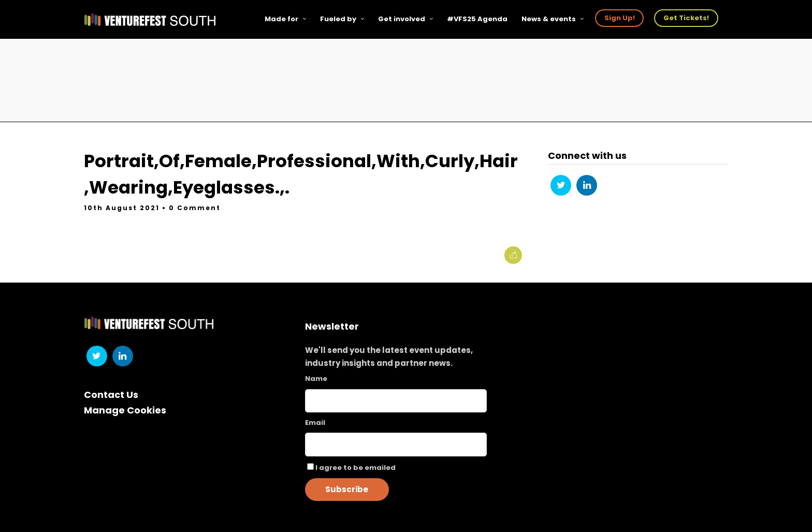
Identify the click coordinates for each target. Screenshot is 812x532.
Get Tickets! (686, 18)
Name (316, 379)
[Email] (396, 445)
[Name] (396, 401)
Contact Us (111, 395)
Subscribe (347, 489)
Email (315, 423)
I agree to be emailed (356, 468)
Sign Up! (620, 18)
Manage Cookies (125, 410)
